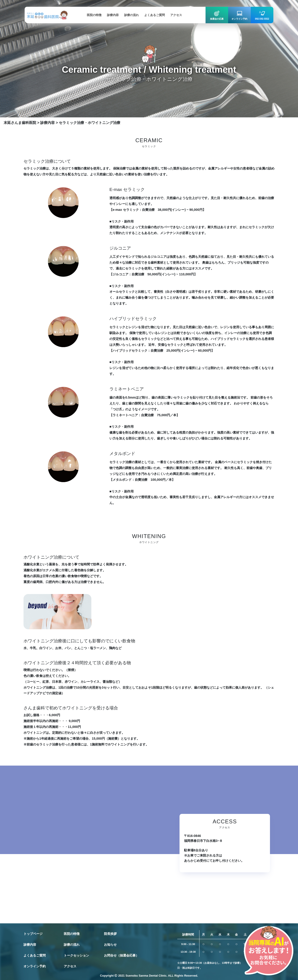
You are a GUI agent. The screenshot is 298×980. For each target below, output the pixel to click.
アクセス (70, 966)
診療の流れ (72, 945)
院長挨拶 (110, 934)
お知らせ (110, 945)
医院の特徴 (72, 934)
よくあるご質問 (35, 955)
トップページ (33, 934)
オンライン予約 (35, 966)
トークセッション (76, 955)
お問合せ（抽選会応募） (121, 955)
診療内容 (30, 945)
